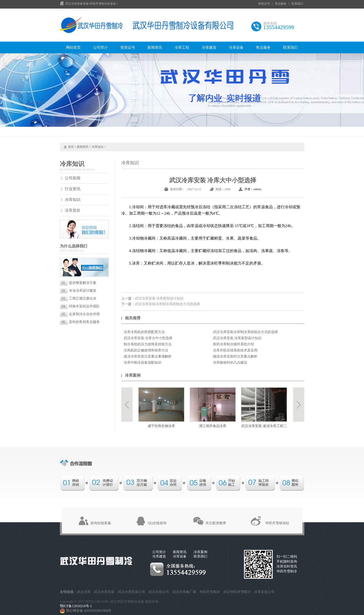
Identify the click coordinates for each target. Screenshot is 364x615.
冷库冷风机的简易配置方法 (144, 332)
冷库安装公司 (264, 592)
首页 (71, 147)
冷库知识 (98, 147)
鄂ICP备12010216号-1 (76, 606)
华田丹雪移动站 (277, 523)
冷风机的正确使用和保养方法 (146, 350)
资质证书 (264, 4)
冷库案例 (200, 552)
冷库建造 (209, 47)
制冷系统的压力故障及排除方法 (148, 344)
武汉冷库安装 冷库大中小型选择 (148, 338)
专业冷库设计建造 (79, 291)
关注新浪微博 (216, 523)
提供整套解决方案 (79, 283)
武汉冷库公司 (159, 592)
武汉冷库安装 (104, 592)
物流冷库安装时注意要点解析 (235, 356)
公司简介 (100, 47)
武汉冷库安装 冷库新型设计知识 (159, 298)
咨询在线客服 (101, 523)
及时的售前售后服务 (81, 322)
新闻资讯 (155, 47)
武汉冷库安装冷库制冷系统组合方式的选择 (167, 304)
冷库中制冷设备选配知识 (143, 363)
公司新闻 (73, 178)
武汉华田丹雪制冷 (237, 592)
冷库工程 (182, 47)
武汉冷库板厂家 (184, 592)
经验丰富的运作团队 (81, 306)
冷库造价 (73, 210)
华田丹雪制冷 (210, 592)
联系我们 (297, 4)
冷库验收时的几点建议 (230, 363)
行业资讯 (73, 189)
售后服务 (281, 4)
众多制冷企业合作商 (81, 314)
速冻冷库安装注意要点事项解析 (148, 356)
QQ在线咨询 (157, 523)
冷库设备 (236, 47)
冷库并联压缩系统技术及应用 (235, 350)
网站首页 (73, 47)
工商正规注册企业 (79, 298)
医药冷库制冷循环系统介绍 (233, 344)
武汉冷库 (84, 592)
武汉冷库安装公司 (132, 592)
